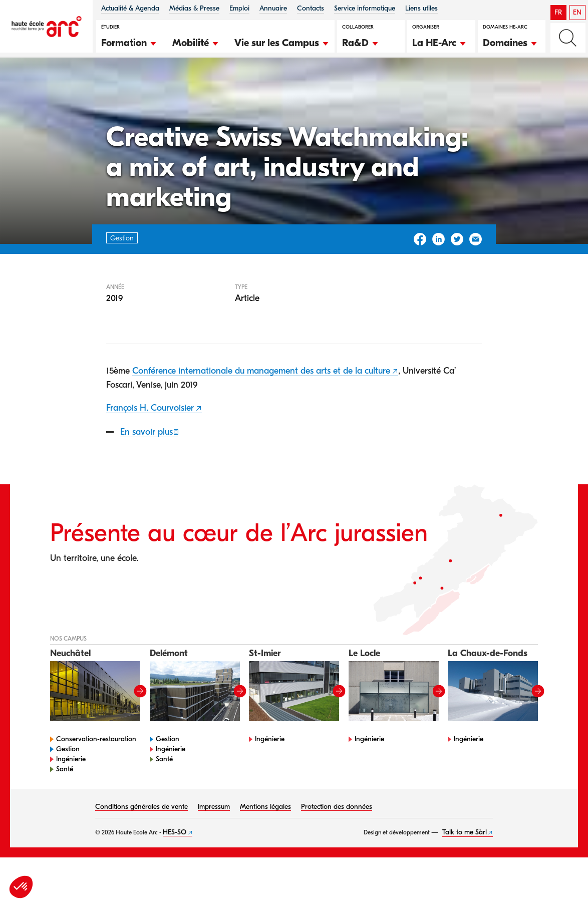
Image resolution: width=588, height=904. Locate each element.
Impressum (214, 838)
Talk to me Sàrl (465, 864)
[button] (129, 42)
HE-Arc (27, 84)
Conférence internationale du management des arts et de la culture (261, 403)
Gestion (65, 84)
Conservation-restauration (96, 771)
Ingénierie (71, 791)
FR (558, 12)
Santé (65, 801)
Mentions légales (265, 838)
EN (577, 12)
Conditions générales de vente (141, 838)
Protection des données (337, 838)
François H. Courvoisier (150, 439)
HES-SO (175, 864)
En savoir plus (146, 464)
